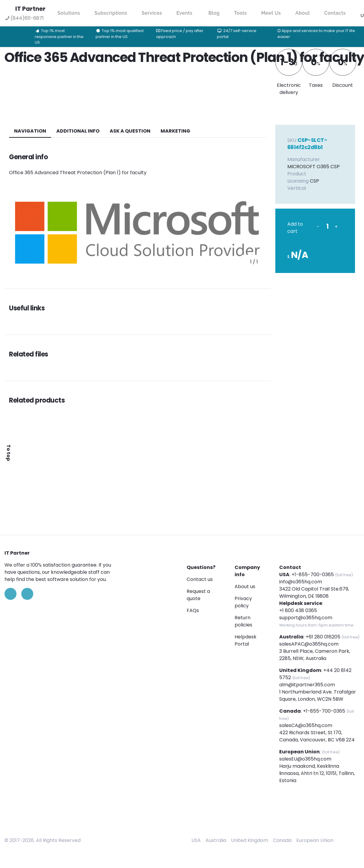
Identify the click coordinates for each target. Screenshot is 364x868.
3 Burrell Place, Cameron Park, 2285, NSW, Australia (315, 655)
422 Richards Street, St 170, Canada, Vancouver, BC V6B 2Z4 (317, 736)
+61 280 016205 (323, 637)
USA (196, 840)
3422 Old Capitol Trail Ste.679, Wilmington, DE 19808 (314, 592)
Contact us (200, 579)
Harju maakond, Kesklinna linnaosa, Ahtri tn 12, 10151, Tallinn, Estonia (317, 773)
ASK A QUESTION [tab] (130, 131)
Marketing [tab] (175, 131)
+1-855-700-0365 (313, 575)
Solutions (69, 13)
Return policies (243, 621)
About (303, 13)
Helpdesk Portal (246, 640)
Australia (216, 840)
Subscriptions (111, 13)
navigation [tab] (30, 131)
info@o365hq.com (301, 582)
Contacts (335, 13)
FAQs (193, 610)
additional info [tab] (78, 131)
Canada (282, 840)
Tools (240, 13)
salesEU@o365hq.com (305, 759)
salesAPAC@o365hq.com (309, 644)
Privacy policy (243, 602)
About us (245, 586)
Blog (214, 13)
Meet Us (271, 13)
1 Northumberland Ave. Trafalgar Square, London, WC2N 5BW (318, 695)
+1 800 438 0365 (298, 610)
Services (152, 13)
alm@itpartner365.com (307, 685)
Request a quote (198, 595)
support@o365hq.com (306, 618)
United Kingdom (250, 840)
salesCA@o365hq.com (306, 725)
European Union (315, 840)
